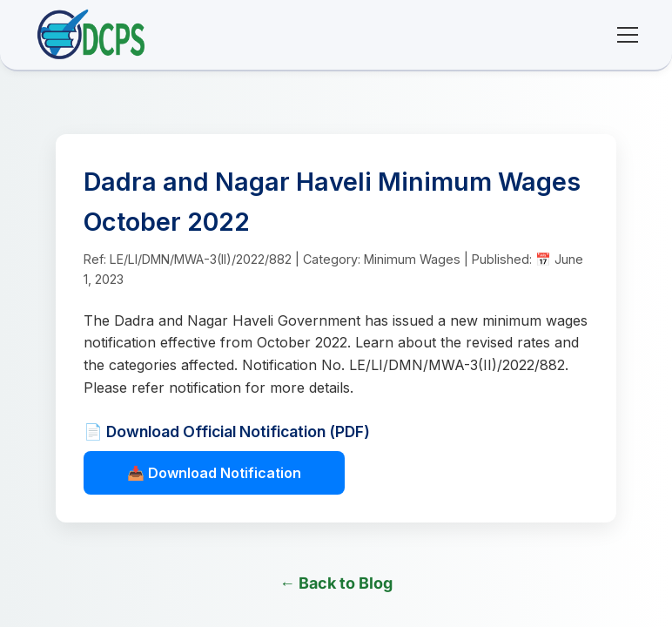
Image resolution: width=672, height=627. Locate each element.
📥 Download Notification (214, 473)
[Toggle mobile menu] (628, 35)
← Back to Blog (336, 583)
